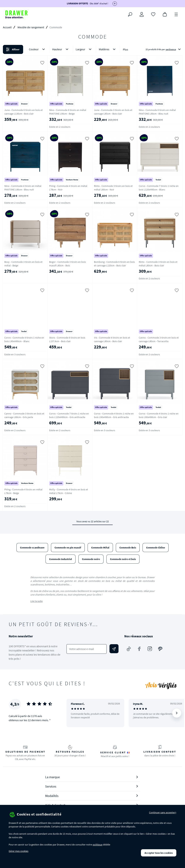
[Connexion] (142, 14)
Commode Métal (100, 548)
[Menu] (176, 14)
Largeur (84, 49)
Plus (125, 49)
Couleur (38, 49)
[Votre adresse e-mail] (87, 649)
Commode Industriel (61, 559)
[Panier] (165, 14)
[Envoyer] (114, 649)
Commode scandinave (32, 548)
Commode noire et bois (123, 559)
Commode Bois (128, 548)
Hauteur (61, 49)
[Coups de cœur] (153, 14)
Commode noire (91, 559)
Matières (108, 49)
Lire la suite (36, 601)
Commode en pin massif (68, 548)
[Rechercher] (130, 14)
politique (98, 845)
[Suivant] (177, 713)
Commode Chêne (156, 548)
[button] (92, 49)
